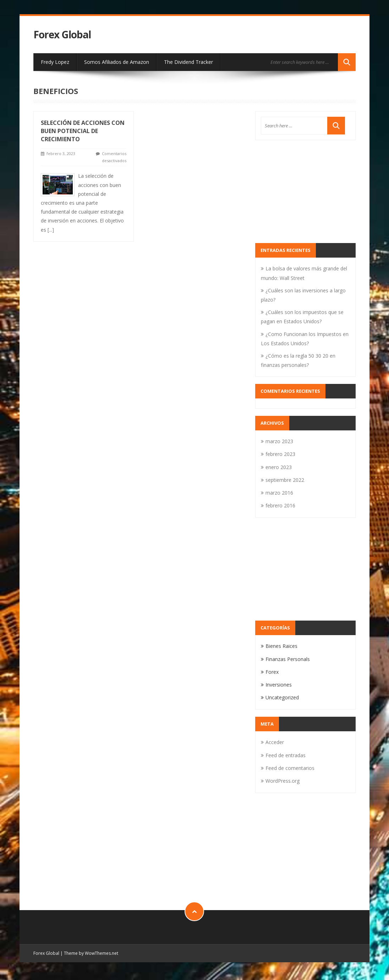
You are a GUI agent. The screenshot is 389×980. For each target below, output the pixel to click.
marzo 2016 (279, 493)
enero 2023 (279, 467)
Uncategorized (282, 697)
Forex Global (62, 35)
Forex (272, 672)
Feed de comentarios (290, 768)
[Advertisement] (305, 192)
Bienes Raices (281, 646)
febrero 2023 (280, 454)
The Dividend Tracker (188, 62)
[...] (51, 230)
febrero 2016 (280, 505)
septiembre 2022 (285, 480)
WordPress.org (283, 781)
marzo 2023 (279, 441)
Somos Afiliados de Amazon (117, 62)
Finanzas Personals (288, 659)
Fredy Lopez (55, 62)
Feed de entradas (286, 755)
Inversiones (279, 685)
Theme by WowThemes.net (91, 953)
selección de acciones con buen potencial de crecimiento (83, 131)
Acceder (275, 742)
